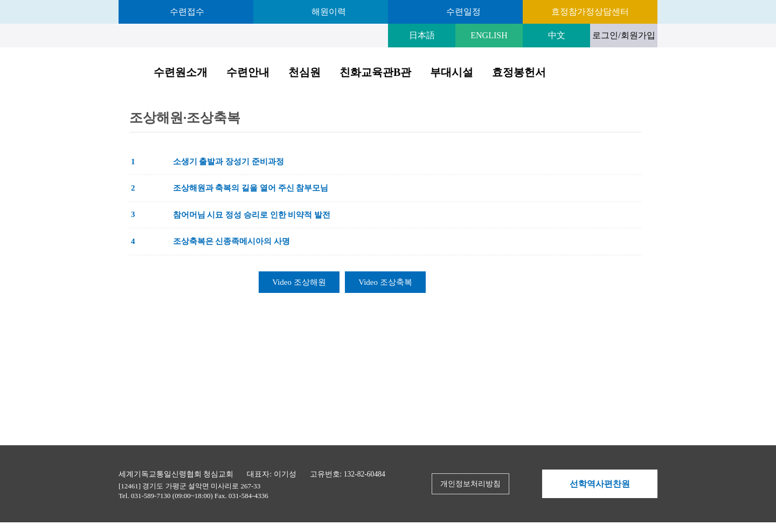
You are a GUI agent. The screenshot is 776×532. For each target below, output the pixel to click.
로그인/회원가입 (623, 35)
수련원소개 (181, 72)
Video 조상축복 (385, 282)
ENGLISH (489, 35)
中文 (557, 35)
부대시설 (452, 72)
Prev (545, 484)
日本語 (422, 35)
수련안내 (248, 72)
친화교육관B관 (375, 72)
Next (654, 484)
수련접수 (186, 12)
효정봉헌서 (519, 72)
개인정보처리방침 (470, 484)
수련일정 (462, 12)
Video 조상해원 (299, 282)
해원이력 (328, 12)
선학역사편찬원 (600, 484)
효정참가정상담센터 (590, 12)
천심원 (304, 72)
